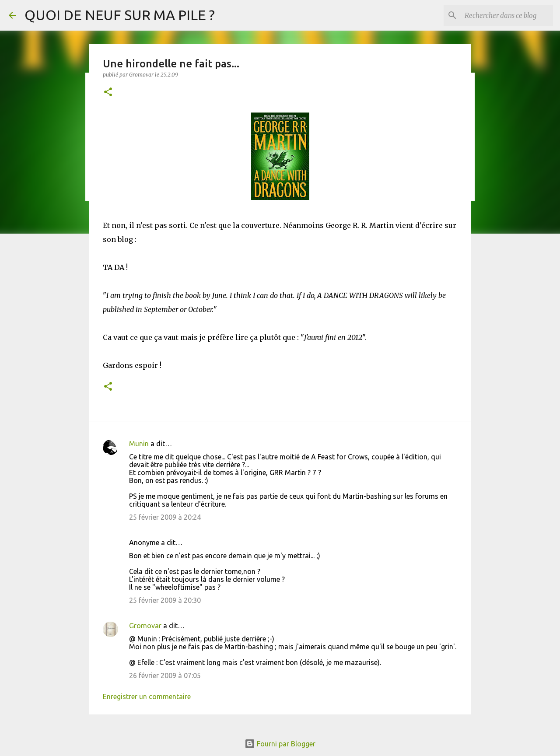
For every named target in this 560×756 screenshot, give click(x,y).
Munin (139, 444)
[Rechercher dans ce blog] (507, 15)
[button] (108, 93)
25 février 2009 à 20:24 (165, 517)
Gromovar (145, 626)
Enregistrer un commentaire (147, 696)
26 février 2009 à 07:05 (165, 675)
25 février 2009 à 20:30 (165, 600)
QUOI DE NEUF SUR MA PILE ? (120, 15)
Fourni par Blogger (280, 744)
